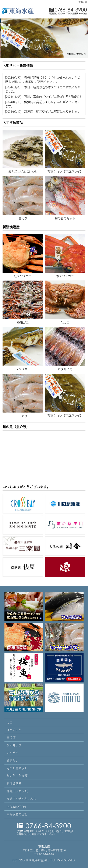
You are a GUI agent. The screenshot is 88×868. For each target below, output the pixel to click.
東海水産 (38, 860)
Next (84, 39)
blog (44, 94)
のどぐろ (13, 753)
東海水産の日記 (17, 814)
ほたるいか (14, 730)
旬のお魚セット (17, 768)
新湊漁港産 (14, 783)
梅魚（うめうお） (18, 791)
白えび (11, 737)
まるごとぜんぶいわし (21, 799)
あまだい (13, 760)
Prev (4, 39)
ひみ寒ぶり (14, 745)
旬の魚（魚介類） (18, 776)
